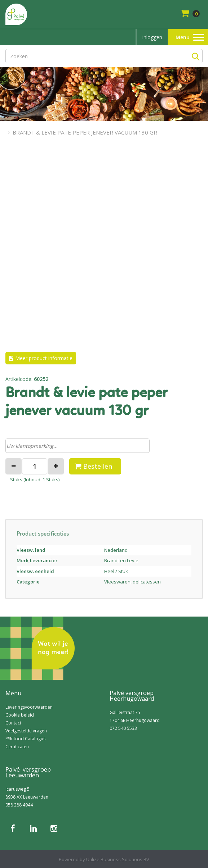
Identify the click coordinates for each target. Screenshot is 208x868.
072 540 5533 (123, 728)
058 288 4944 (19, 805)
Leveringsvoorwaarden (29, 707)
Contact (13, 723)
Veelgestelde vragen (26, 731)
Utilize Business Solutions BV (118, 859)
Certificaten (17, 747)
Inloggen (152, 37)
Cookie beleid (20, 715)
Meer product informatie (44, 358)
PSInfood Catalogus (25, 739)
